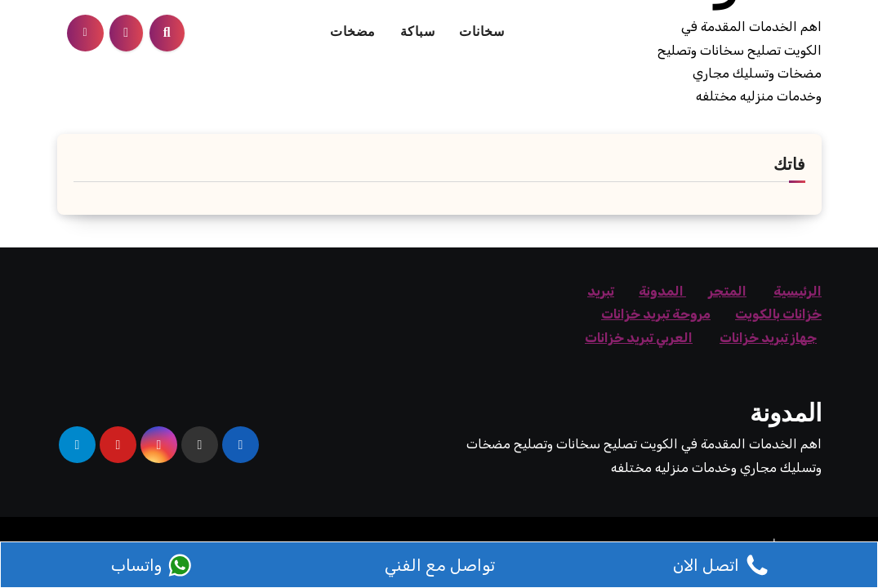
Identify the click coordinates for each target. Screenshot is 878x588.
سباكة (418, 33)
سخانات (481, 33)
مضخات (353, 33)
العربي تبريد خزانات (639, 338)
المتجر (727, 291)
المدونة (662, 291)
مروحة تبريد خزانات (656, 314)
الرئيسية (798, 291)
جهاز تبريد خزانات (768, 338)
